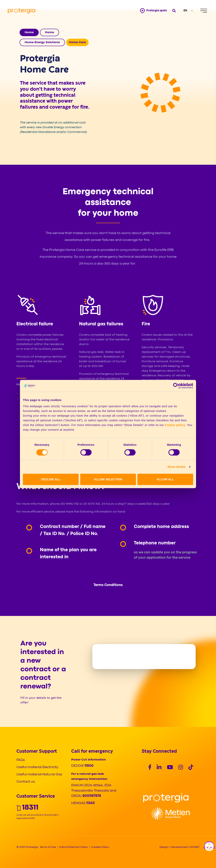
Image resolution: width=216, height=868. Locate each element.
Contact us (26, 782)
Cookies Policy (100, 847)
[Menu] (204, 11)
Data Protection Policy (74, 847)
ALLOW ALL (165, 479)
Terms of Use (48, 847)
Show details (177, 467)
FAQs (21, 760)
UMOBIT (194, 847)
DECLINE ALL (51, 479)
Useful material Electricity (37, 767)
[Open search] (174, 11)
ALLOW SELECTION (108, 479)
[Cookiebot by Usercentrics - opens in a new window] (176, 386)
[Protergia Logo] (22, 11)
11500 (89, 766)
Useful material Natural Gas (39, 774)
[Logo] (166, 798)
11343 (90, 803)
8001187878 (92, 796)
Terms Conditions (108, 585)
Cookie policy (175, 425)
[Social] (150, 768)
